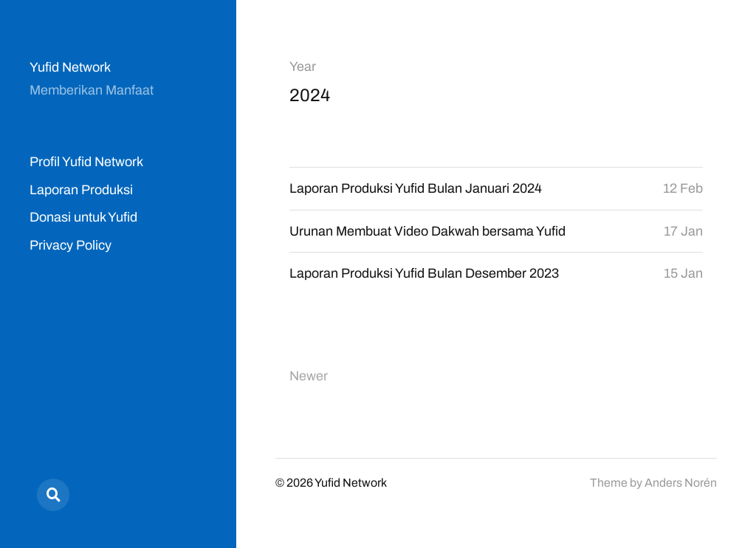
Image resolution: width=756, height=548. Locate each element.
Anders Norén (681, 483)
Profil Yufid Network (86, 162)
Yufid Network (70, 67)
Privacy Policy (71, 245)
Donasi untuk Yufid (83, 217)
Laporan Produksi (81, 190)
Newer (309, 376)
